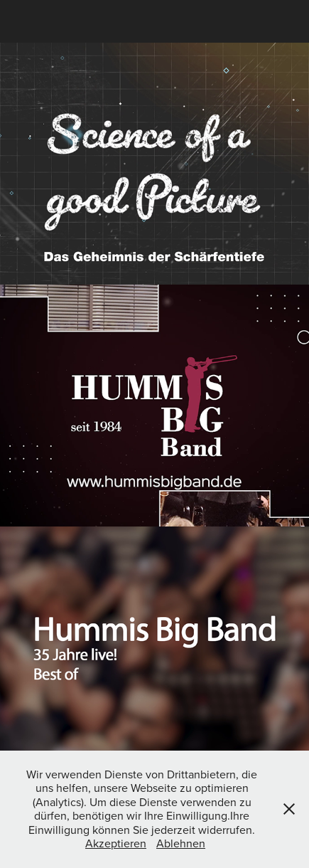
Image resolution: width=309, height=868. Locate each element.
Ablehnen (181, 843)
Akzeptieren (116, 843)
